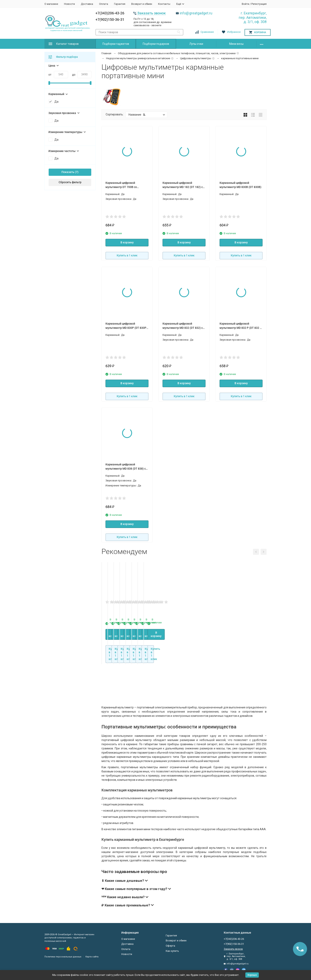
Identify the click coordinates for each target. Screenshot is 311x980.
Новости (69, 4)
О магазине (51, 4)
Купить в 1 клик (127, 255)
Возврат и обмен (142, 4)
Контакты (164, 4)
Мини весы (236, 44)
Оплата (104, 4)
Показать (68, 172)
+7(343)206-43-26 (110, 13)
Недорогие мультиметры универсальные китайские (138, 58)
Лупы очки (196, 44)
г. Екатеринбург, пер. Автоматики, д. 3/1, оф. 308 (253, 17)
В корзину (127, 242)
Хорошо (252, 975)
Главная (106, 53)
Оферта (170, 946)
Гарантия (120, 4)
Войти (245, 4)
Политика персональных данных (63, 957)
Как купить (172, 951)
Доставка (87, 4)
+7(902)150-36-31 (110, 19)
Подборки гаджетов (116, 44)
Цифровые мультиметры (196, 58)
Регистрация (259, 4)
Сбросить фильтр (70, 182)
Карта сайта (92, 957)
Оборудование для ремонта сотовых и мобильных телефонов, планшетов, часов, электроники (177, 53)
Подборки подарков (156, 44)
